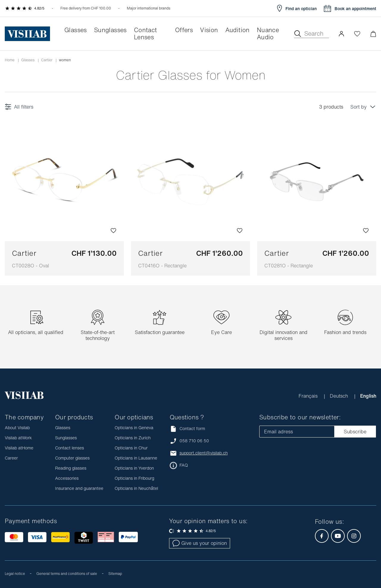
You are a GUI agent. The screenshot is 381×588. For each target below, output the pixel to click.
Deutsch (340, 396)
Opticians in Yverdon (134, 468)
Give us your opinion (200, 543)
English (368, 396)
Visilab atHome (19, 448)
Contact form (187, 429)
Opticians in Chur (131, 448)
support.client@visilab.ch (204, 453)
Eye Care (221, 332)
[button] (341, 34)
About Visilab (17, 428)
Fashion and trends (345, 332)
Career (11, 458)
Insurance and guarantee (79, 488)
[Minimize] (373, 34)
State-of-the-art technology (98, 335)
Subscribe (355, 432)
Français (309, 396)
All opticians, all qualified (36, 332)
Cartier (47, 60)
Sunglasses (66, 438)
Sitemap (115, 574)
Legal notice (15, 574)
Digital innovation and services (284, 335)
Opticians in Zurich (133, 438)
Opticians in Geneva (134, 428)
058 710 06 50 (194, 441)
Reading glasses (71, 468)
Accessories (67, 478)
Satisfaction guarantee (160, 332)
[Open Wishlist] (357, 34)
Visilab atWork (18, 438)
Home (10, 60)
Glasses (28, 60)
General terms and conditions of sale (67, 574)
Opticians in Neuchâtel (136, 488)
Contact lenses (70, 448)
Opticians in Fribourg (134, 478)
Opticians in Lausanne (136, 458)
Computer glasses (72, 458)
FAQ (184, 465)
